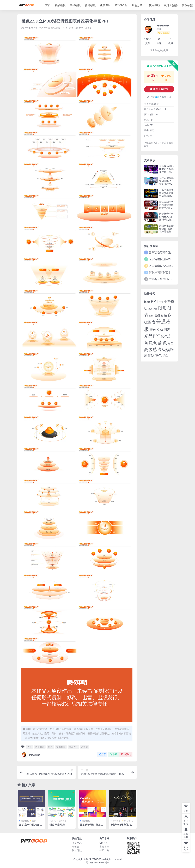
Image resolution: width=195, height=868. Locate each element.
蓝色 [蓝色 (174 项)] (162, 343)
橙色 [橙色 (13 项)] (153, 330)
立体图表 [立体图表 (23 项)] (163, 330)
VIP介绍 (104, 843)
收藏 (113, 754)
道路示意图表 (57, 825)
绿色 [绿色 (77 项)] (153, 343)
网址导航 (77, 850)
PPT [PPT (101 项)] (154, 301)
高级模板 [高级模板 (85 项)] (166, 349)
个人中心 (77, 843)
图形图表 (40, 747)
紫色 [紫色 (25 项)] (164, 336)
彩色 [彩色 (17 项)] (164, 315)
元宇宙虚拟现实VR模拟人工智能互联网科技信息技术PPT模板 (167, 184)
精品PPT (73, 747)
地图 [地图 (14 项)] (157, 315)
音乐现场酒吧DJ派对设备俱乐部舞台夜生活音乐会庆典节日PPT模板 (166, 172)
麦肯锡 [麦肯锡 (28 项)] (149, 355)
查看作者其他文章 (159, 50)
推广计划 (104, 850)
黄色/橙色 (128, 821)
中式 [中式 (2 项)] (161, 302)
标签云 (76, 847)
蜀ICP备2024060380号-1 (98, 862)
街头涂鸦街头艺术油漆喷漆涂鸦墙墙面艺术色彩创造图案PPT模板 (166, 208)
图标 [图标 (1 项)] (151, 316)
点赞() (126, 754)
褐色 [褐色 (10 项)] (170, 343)
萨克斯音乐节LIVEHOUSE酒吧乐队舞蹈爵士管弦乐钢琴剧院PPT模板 (166, 221)
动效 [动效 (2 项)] (155, 309)
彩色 (53, 821)
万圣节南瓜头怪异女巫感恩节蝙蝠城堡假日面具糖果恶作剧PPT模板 (166, 196)
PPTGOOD (31, 755)
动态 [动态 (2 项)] (150, 309)
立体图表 (61, 747)
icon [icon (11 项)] (147, 302)
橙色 (50, 747)
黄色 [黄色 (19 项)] (158, 355)
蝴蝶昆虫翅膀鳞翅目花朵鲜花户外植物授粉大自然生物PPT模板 (166, 231)
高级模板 (63, 821)
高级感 (85, 747)
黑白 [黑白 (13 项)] (165, 355)
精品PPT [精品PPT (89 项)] (152, 336)
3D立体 (46, 28)
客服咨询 (104, 847)
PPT (29, 747)
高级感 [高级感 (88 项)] (151, 349)
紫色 (34, 821)
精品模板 (56, 28)
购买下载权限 (159, 89)
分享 (102, 754)
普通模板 (25, 821)
